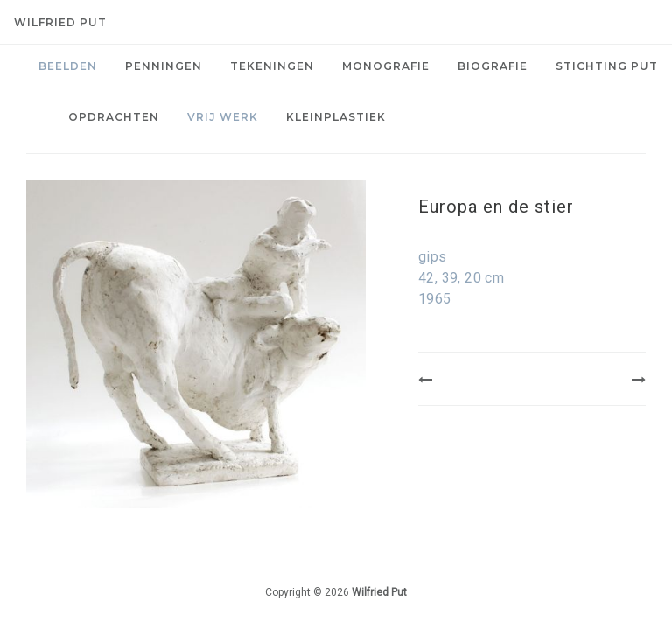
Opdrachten (114, 117)
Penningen (164, 66)
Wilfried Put (60, 22)
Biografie (493, 66)
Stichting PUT (607, 66)
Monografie (386, 66)
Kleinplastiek (336, 117)
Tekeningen (272, 66)
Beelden (68, 66)
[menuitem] (68, 66)
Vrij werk (223, 117)
